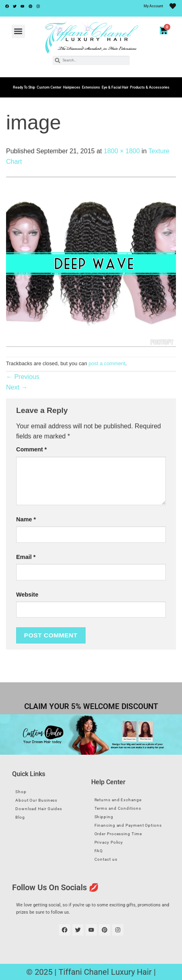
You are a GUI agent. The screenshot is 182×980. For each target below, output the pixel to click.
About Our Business (36, 800)
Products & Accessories (150, 87)
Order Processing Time (118, 834)
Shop (21, 792)
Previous (23, 377)
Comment (31, 449)
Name (26, 519)
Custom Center (49, 87)
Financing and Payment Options (128, 825)
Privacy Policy (109, 842)
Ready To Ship (24, 87)
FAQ (99, 851)
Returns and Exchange (118, 800)
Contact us (106, 859)
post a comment (107, 363)
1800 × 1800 (122, 151)
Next (17, 387)
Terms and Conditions (118, 808)
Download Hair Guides (39, 809)
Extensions (91, 87)
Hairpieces (72, 87)
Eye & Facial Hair (115, 87)
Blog (20, 817)
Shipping (104, 817)
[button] (18, 31)
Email (26, 557)
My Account (153, 6)
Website (27, 595)
